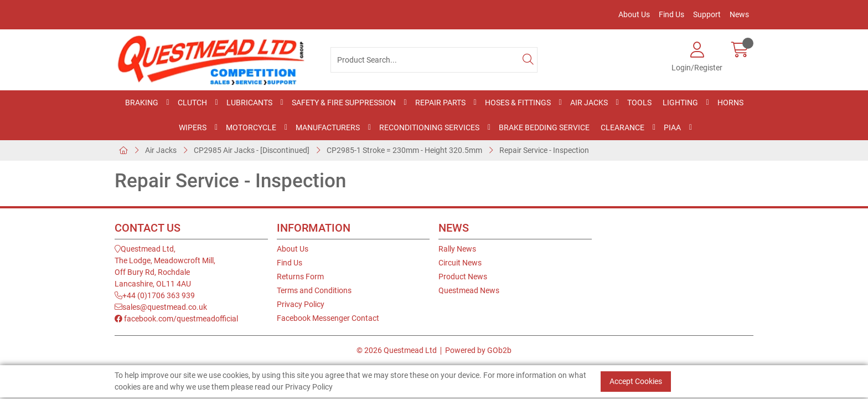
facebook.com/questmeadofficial (176, 319)
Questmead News (469, 290)
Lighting (680, 103)
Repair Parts (440, 103)
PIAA (672, 127)
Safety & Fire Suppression (344, 103)
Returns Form (300, 277)
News (739, 14)
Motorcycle (251, 127)
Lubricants (249, 103)
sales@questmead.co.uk (161, 307)
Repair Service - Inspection (544, 150)
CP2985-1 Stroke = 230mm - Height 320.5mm (404, 150)
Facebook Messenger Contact (328, 318)
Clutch (192, 103)
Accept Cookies (636, 381)
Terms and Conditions (314, 290)
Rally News (457, 249)
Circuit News (460, 263)
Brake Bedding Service (544, 127)
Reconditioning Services (429, 127)
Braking (142, 103)
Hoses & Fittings (518, 103)
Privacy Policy (301, 304)
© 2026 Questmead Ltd (397, 350)
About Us (634, 14)
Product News (463, 277)
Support (707, 14)
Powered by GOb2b (478, 350)
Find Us (671, 14)
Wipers (193, 127)
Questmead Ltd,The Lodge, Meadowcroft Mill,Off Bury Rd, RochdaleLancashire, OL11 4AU (165, 266)
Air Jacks (589, 103)
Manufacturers (328, 127)
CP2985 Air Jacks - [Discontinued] (252, 150)
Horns (730, 103)
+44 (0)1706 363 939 (155, 295)
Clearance (622, 127)
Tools (639, 103)
